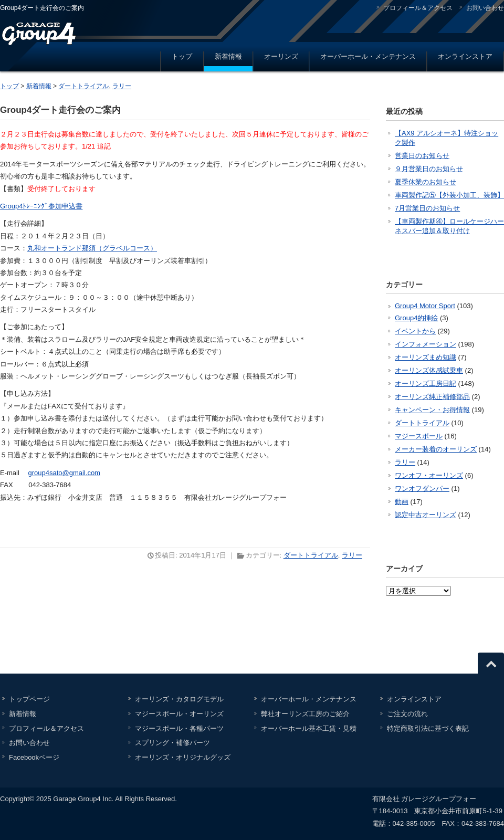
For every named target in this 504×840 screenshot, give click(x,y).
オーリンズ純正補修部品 (432, 397)
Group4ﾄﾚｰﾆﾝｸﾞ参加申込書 (41, 206)
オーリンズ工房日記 (426, 384)
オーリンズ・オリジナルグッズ (183, 757)
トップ (182, 56)
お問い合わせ (485, 8)
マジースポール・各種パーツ (179, 728)
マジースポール (419, 436)
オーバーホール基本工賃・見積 (309, 728)
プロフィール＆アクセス (418, 8)
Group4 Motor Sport (425, 306)
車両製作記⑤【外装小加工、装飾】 (449, 195)
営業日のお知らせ (422, 156)
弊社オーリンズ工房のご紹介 (305, 714)
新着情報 (228, 56)
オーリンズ (281, 56)
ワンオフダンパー (422, 489)
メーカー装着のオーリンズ (436, 449)
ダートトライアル (83, 86)
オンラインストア (465, 56)
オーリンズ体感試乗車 (429, 370)
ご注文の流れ (407, 714)
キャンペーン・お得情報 (432, 410)
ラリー (122, 86)
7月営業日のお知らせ (427, 208)
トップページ (29, 699)
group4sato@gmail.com (64, 473)
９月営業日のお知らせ (429, 169)
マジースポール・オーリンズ (179, 714)
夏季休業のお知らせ (426, 182)
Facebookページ (34, 757)
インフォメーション (426, 344)
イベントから (415, 331)
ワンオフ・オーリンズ (429, 475)
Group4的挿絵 (416, 318)
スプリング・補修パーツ (172, 743)
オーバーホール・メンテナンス (368, 56)
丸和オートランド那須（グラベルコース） (92, 248)
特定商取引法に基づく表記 (428, 728)
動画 (402, 502)
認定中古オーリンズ (426, 515)
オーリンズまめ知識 (426, 357)
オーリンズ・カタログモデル (179, 699)
